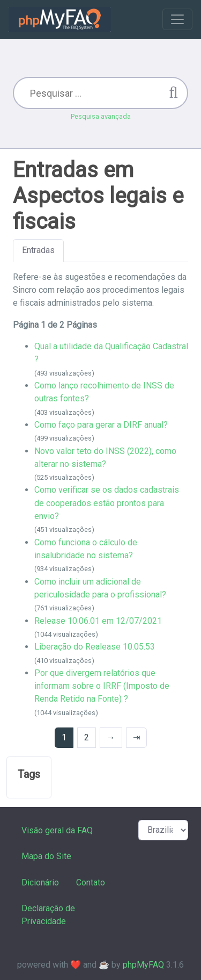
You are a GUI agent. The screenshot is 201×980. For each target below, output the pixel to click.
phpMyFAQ (143, 965)
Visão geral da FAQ (57, 830)
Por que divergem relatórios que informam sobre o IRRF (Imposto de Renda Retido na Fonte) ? (102, 686)
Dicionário (40, 882)
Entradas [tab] (38, 250)
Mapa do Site (46, 856)
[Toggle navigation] (177, 19)
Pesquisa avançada (101, 116)
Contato (91, 882)
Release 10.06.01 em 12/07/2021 (98, 621)
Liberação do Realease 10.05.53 (95, 647)
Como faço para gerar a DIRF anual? (101, 425)
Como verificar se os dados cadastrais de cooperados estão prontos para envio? (107, 503)
